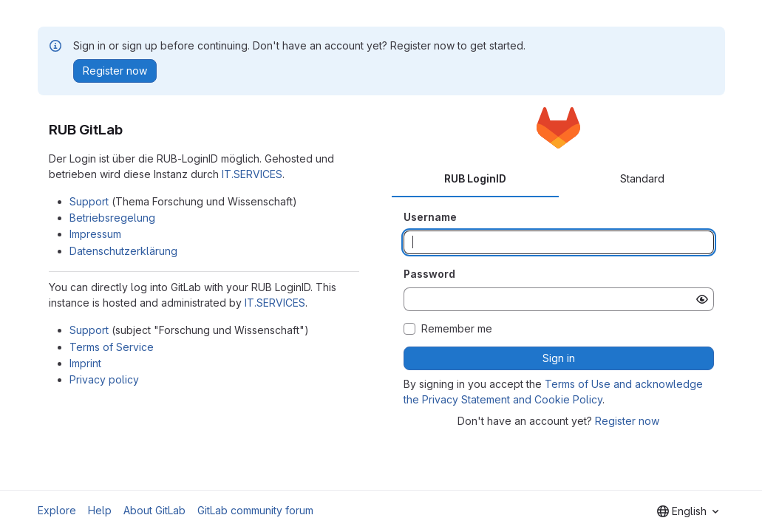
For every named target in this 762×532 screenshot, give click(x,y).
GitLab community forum (255, 510)
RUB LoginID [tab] (475, 178)
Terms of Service (112, 347)
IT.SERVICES (252, 174)
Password (429, 274)
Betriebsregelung (112, 218)
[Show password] (702, 299)
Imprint (85, 363)
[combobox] (688, 511)
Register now (627, 421)
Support (89, 201)
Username (430, 217)
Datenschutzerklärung (123, 251)
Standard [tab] (642, 178)
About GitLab (154, 510)
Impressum (95, 234)
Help (100, 510)
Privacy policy (104, 379)
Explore (57, 510)
